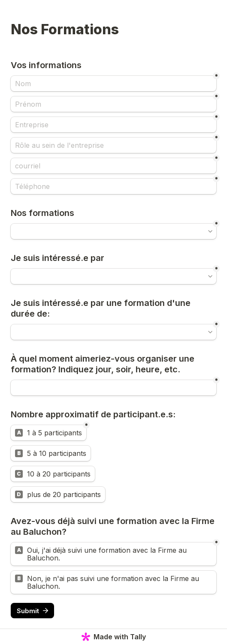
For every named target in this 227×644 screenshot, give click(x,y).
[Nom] (113, 84)
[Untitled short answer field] (113, 388)
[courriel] (113, 166)
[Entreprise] (113, 125)
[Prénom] (113, 104)
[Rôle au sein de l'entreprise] (113, 145)
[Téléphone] (113, 186)
